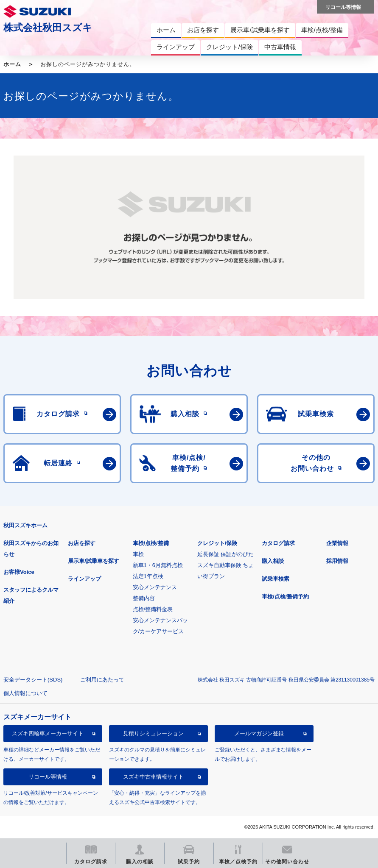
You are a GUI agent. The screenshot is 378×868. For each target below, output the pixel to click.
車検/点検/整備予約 (285, 597)
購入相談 (273, 561)
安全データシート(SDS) (33, 680)
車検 (138, 554)
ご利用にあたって (102, 680)
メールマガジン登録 (259, 733)
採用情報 (337, 561)
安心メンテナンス (155, 587)
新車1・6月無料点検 (158, 565)
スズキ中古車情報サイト (153, 777)
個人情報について (25, 693)
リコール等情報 (48, 777)
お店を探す (82, 543)
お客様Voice (19, 572)
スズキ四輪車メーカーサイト (48, 733)
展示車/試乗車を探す (94, 561)
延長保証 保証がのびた (226, 554)
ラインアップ (84, 579)
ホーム (12, 64)
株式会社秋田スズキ (48, 28)
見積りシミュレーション (153, 733)
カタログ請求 (278, 543)
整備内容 (144, 598)
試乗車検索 (276, 579)
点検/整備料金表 (153, 609)
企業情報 (337, 543)
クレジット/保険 (217, 543)
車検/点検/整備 (151, 543)
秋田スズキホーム (25, 525)
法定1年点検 (148, 576)
